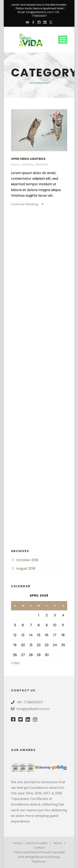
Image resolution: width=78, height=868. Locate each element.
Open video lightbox (28, 159)
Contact (39, 848)
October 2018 (27, 560)
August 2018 (26, 569)
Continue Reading (27, 204)
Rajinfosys (39, 861)
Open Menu (63, 40)
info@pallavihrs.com (39, 12)
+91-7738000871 (46, 14)
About (58, 843)
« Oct (15, 663)
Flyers (15, 164)
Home (17, 843)
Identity (28, 164)
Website (42, 164)
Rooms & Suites (37, 843)
